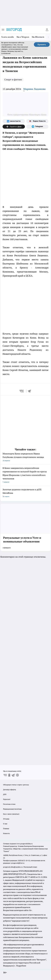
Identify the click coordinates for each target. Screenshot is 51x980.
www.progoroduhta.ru (24, 844)
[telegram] (30, 391)
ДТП (5, 794)
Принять (42, 44)
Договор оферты (10, 790)
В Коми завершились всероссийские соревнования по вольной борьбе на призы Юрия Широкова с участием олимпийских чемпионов (26, 475)
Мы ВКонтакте (38, 37)
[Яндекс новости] (37, 121)
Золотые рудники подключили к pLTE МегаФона (26, 493)
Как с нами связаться (11, 814)
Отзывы (6, 819)
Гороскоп (7, 799)
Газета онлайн (8, 37)
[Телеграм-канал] (37, 127)
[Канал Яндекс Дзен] (14, 127)
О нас (5, 824)
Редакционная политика (12, 809)
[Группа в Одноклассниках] (9, 775)
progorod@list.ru (18, 863)
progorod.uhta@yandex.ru (13, 867)
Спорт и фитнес (13, 79)
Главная (6, 829)
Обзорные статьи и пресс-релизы (16, 785)
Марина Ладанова (34, 89)
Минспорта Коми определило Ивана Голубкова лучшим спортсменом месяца (26, 457)
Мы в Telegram (23, 37)
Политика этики (9, 804)
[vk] (22, 391)
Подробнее (21, 966)
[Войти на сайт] (47, 30)
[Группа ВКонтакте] (14, 121)
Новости (6, 833)
